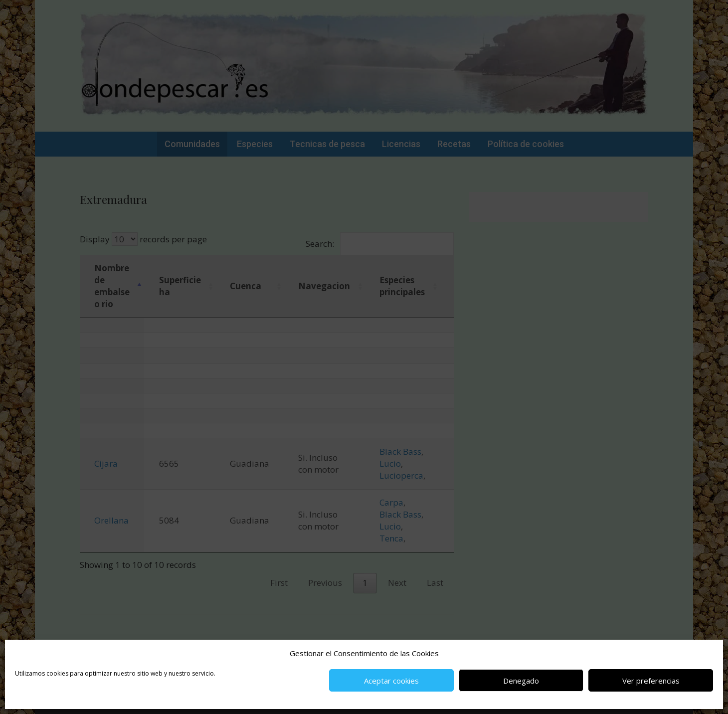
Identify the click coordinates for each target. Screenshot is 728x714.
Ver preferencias (651, 681)
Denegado (521, 681)
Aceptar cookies (391, 681)
